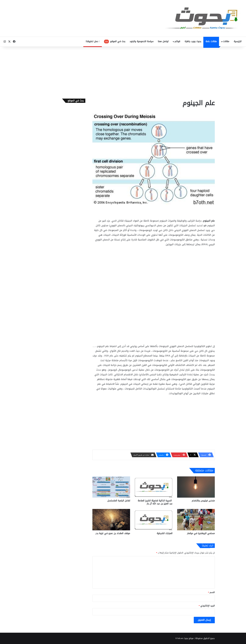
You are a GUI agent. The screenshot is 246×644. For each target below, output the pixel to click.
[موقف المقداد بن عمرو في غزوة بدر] (111, 520)
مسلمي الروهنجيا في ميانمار (201, 533)
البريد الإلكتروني (207, 606)
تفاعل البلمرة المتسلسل (119, 501)
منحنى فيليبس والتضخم (203, 501)
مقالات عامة (211, 41)
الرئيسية (238, 41)
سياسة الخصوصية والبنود (142, 41)
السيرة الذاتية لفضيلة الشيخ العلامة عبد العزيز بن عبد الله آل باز (155, 502)
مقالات (226, 41)
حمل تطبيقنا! (93, 41)
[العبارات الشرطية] (154, 520)
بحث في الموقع (115, 41)
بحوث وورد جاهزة (193, 41)
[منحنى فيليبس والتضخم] (196, 487)
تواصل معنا (163, 41)
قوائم (177, 41)
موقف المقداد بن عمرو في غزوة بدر (113, 533)
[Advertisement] (123, 72)
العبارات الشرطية (165, 533)
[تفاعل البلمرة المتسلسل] (111, 487)
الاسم (211, 592)
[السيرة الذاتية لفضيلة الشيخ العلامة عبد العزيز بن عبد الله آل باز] (154, 487)
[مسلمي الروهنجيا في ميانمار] (196, 520)
